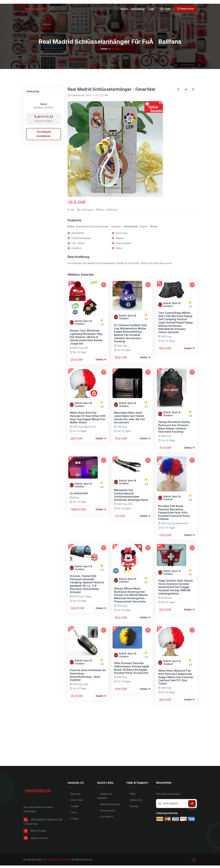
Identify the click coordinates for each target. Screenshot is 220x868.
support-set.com (35, 841)
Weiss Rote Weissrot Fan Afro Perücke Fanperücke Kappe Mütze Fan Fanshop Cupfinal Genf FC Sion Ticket (176, 680)
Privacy (73, 821)
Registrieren (186, 10)
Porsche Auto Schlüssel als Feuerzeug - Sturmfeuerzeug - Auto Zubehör (88, 678)
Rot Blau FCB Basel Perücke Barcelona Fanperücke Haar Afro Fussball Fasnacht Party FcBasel (174, 515)
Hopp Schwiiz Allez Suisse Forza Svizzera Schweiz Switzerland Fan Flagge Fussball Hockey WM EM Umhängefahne (176, 590)
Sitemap (132, 809)
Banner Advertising (108, 807)
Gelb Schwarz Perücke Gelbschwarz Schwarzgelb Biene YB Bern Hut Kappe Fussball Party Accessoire (132, 671)
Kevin (44, 107)
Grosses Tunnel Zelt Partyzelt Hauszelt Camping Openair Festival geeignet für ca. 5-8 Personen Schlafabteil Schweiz (87, 587)
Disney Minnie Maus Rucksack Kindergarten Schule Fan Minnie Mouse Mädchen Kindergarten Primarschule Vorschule (131, 597)
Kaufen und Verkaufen (104, 798)
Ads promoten (106, 813)
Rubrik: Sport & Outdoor (83, 325)
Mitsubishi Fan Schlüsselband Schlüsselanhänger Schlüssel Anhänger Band (131, 498)
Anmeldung (138, 10)
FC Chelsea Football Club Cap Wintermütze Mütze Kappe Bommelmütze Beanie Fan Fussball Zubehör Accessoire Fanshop (130, 336)
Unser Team (75, 803)
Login (151, 10)
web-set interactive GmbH (57, 862)
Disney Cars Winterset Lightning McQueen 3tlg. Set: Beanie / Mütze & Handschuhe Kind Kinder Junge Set (86, 340)
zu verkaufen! (79, 496)
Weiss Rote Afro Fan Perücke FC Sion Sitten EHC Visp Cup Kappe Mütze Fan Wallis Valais (88, 420)
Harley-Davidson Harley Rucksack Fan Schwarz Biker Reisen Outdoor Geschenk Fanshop (174, 429)
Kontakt (73, 809)
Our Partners (105, 819)
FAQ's (131, 796)
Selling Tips (134, 803)
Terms (72, 815)
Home (124, 10)
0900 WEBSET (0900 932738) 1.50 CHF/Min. (43, 824)
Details (101, 362)
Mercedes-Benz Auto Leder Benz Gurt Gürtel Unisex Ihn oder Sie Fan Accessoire (130, 420)
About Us (74, 796)
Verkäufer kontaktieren (44, 136)
